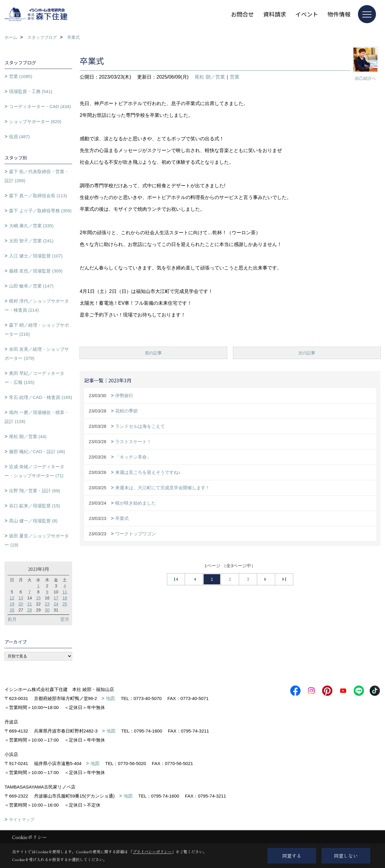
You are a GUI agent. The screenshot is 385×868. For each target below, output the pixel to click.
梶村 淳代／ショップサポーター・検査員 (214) (37, 305)
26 (12, 610)
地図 (110, 698)
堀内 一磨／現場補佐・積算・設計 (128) (37, 417)
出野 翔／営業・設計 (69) (35, 491)
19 (12, 604)
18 (65, 598)
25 (65, 604)
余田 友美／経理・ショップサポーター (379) (37, 354)
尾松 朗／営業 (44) (28, 436)
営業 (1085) (21, 76)
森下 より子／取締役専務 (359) (40, 211)
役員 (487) (19, 137)
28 (29, 610)
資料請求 (275, 14)
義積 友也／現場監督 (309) (36, 271)
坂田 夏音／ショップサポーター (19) (37, 540)
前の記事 (153, 353)
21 (29, 604)
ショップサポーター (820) (35, 121)
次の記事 (307, 353)
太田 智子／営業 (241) (31, 241)
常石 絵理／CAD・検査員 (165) (41, 397)
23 (47, 604)
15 (38, 598)
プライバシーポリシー (152, 852)
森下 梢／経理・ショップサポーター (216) (37, 330)
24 (56, 604)
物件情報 (339, 14)
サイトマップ (22, 820)
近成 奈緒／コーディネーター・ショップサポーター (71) (34, 471)
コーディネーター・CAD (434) (40, 106)
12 (12, 598)
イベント (307, 14)
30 (47, 610)
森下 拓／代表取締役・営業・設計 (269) (37, 176)
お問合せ (242, 14)
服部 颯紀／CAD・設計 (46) (37, 451)
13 (21, 598)
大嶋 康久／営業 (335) (31, 226)
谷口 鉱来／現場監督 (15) (35, 506)
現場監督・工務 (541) (31, 91)
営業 (235, 77)
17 (56, 598)
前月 (12, 619)
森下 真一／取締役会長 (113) (38, 196)
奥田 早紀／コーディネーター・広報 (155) (34, 378)
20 (21, 604)
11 (65, 592)
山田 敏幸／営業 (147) (31, 286)
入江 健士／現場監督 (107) (36, 256)
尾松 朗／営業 (210, 77)
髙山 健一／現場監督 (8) (33, 521)
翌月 (65, 619)
